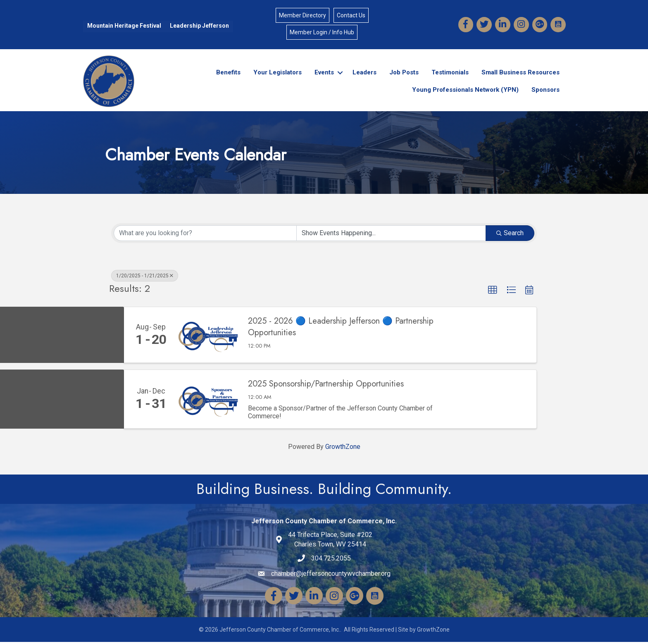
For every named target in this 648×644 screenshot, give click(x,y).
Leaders (364, 74)
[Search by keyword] (205, 235)
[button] (493, 292)
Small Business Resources (521, 74)
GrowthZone (343, 449)
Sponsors (546, 91)
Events (324, 74)
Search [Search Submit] (510, 235)
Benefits (228, 74)
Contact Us (351, 16)
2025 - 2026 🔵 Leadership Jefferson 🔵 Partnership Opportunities (341, 329)
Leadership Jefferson (199, 26)
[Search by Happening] (391, 235)
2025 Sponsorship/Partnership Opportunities (326, 386)
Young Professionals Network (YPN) (465, 91)
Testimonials (450, 74)
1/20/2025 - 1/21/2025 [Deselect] (145, 277)
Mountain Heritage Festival (123, 26)
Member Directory (303, 16)
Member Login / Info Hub (322, 33)
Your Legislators (278, 74)
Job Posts (404, 74)
